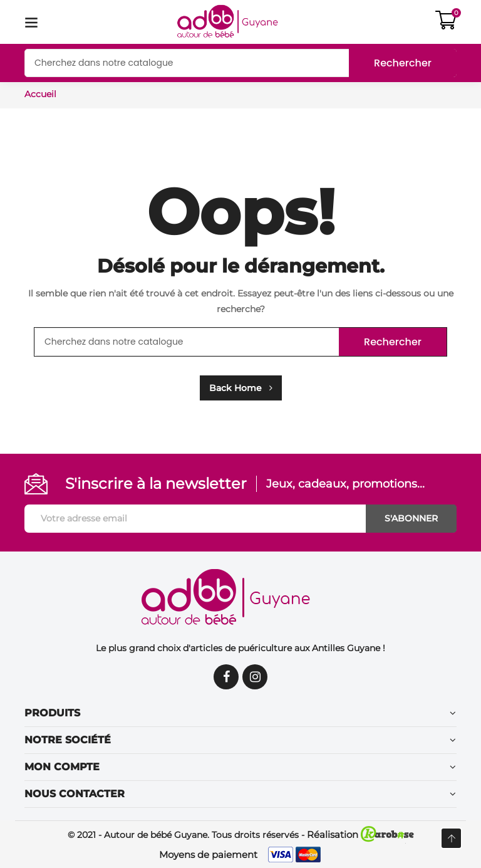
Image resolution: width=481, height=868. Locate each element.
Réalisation (360, 834)
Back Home (241, 388)
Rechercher (403, 63)
